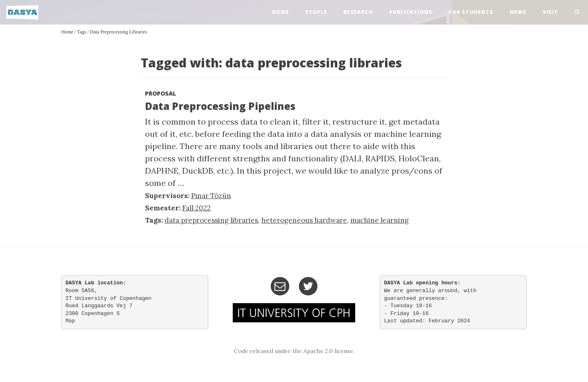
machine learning (380, 220)
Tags (81, 32)
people (316, 12)
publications (411, 12)
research (358, 12)
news (518, 12)
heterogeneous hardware (304, 220)
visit (550, 12)
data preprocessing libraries (118, 32)
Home (67, 32)
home (281, 12)
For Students (471, 12)
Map (70, 321)
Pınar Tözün (211, 196)
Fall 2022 (196, 208)
